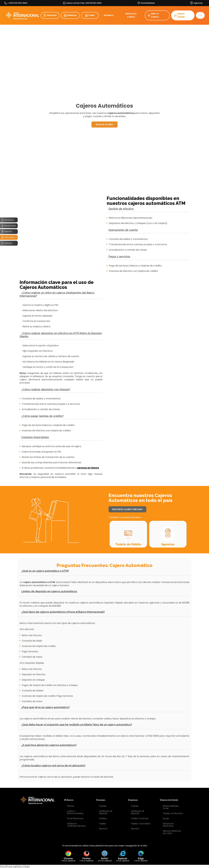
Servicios (103, 829)
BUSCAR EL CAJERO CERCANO (127, 509)
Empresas (133, 800)
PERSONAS (50, 15)
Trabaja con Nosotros (173, 813)
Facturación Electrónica (168, 825)
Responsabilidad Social (171, 807)
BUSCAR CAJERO (105, 124)
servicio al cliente (88, 468)
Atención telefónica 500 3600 (172, 832)
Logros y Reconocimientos (75, 812)
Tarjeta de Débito (128, 544)
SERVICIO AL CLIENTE (131, 15)
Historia (71, 806)
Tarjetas (103, 824)
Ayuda (166, 818)
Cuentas (103, 806)
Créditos (103, 818)
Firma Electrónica (75, 818)
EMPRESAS (70, 15)
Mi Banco (69, 800)
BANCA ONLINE (179, 15)
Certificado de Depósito (106, 812)
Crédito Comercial (140, 818)
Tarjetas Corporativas (141, 824)
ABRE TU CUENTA (153, 15)
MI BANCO (109, 15)
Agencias (168, 544)
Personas (101, 800)
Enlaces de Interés (169, 800)
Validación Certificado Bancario (76, 825)
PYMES (90, 15)
